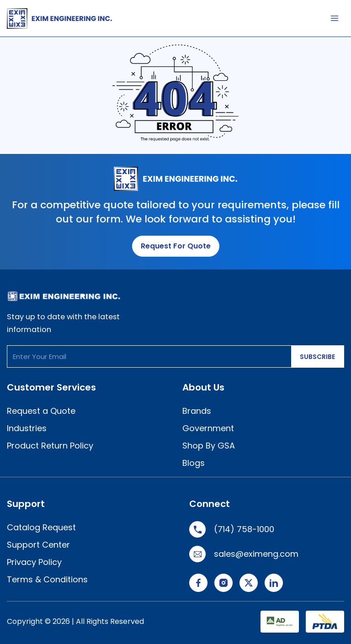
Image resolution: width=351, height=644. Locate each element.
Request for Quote (176, 246)
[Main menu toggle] (334, 18)
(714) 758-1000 (232, 529)
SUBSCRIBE (317, 357)
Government (208, 428)
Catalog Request (41, 527)
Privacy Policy (34, 562)
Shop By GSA (209, 446)
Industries (27, 428)
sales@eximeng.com (244, 554)
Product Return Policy (50, 446)
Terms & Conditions (47, 579)
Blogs (194, 463)
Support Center (38, 545)
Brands (197, 411)
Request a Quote (41, 411)
